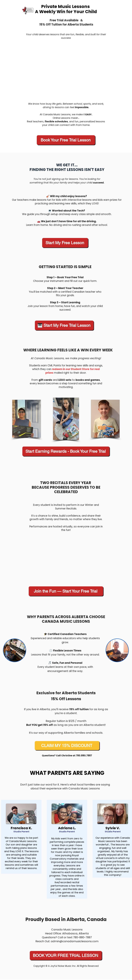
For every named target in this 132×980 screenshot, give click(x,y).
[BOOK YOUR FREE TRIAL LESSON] (66, 955)
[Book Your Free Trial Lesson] (66, 140)
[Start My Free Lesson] (65, 243)
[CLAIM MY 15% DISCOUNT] (67, 746)
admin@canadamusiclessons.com (75, 941)
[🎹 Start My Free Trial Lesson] (64, 325)
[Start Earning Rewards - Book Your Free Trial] (66, 451)
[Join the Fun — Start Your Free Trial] (66, 591)
